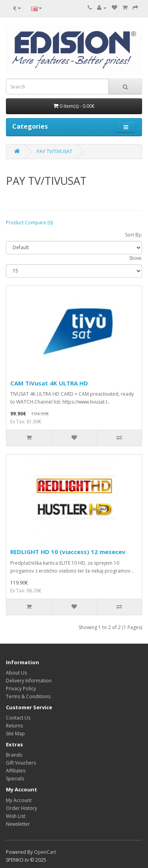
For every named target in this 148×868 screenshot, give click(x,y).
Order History (22, 808)
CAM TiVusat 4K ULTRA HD (49, 383)
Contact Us (18, 718)
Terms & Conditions (28, 696)
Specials (15, 779)
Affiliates (16, 771)
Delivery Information (29, 681)
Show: (136, 258)
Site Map (15, 734)
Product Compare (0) (29, 223)
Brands (14, 755)
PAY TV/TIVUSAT (54, 151)
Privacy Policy (21, 689)
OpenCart (45, 852)
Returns (14, 726)
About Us (16, 673)
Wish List (16, 816)
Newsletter (18, 824)
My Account (19, 800)
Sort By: (134, 235)
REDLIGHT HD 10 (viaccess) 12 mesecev (68, 552)
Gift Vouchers (21, 763)
